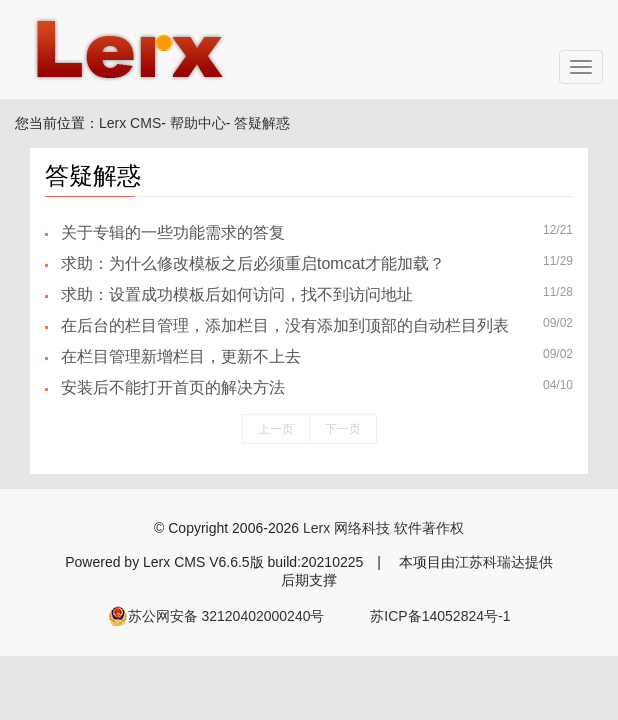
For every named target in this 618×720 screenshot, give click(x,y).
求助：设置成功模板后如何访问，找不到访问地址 (237, 294)
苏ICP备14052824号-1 (440, 616)
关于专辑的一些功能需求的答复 (173, 232)
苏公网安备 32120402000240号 (216, 616)
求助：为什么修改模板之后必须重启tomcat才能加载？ (253, 263)
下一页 (343, 429)
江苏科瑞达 (490, 562)
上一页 (276, 429)
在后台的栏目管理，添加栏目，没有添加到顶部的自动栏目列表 (285, 325)
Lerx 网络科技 (346, 528)
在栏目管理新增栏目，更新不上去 (181, 356)
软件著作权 (429, 528)
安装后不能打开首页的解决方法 (173, 387)
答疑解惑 (262, 123)
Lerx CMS (130, 123)
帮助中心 (198, 123)
